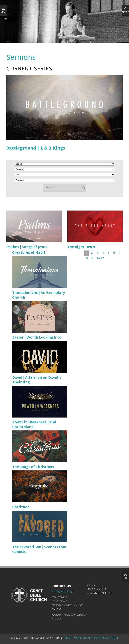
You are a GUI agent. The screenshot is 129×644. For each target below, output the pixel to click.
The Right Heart (81, 247)
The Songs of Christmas (33, 467)
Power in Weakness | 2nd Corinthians (34, 425)
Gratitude (21, 507)
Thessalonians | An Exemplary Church (39, 295)
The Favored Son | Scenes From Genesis (39, 550)
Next (100, 258)
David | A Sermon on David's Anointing (37, 380)
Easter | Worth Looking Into (37, 338)
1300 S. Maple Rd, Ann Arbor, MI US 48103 (91, 638)
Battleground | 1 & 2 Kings (36, 149)
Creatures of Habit (29, 253)
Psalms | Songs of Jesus (27, 247)
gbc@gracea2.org (62, 592)
